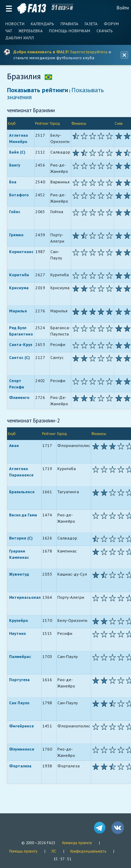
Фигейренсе (21, 726)
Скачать (105, 31)
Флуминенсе (22, 749)
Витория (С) (21, 538)
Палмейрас (20, 656)
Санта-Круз (21, 344)
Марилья (18, 311)
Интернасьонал (25, 597)
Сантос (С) (19, 357)
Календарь (42, 24)
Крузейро (19, 620)
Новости (15, 24)
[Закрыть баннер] (124, 55)
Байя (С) (17, 152)
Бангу (15, 165)
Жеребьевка (31, 31)
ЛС (54, 851)
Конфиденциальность (88, 851)
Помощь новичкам (70, 31)
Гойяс (15, 212)
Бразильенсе (22, 492)
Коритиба (19, 275)
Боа (13, 182)
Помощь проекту (23, 851)
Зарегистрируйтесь (89, 52)
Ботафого (19, 195)
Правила (69, 24)
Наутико (17, 633)
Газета (91, 24)
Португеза (19, 680)
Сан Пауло (19, 703)
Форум (111, 24)
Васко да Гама (23, 515)
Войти (123, 8)
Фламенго (19, 397)
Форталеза (20, 766)
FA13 (32, 8)
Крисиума (19, 288)
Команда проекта (77, 843)
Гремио (16, 235)
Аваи (14, 445)
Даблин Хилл (20, 38)
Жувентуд (19, 574)
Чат (9, 31)
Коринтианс (21, 252)
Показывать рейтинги (38, 90)
